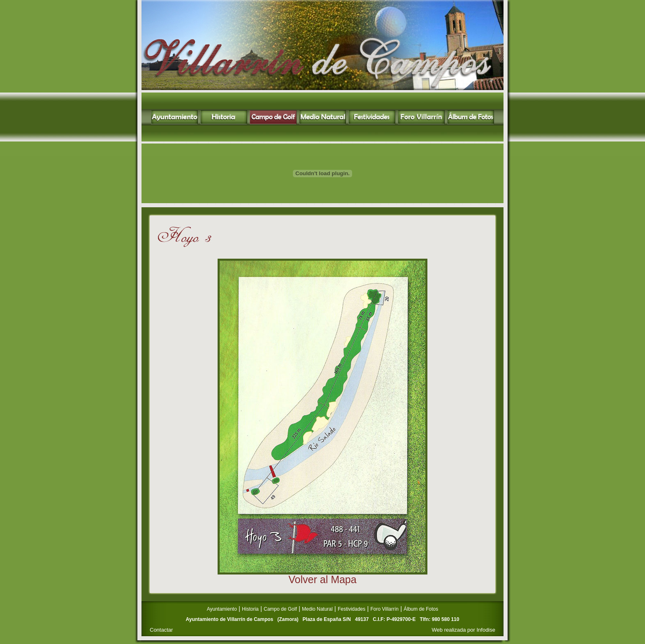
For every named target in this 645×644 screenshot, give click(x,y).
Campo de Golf (280, 609)
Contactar (161, 630)
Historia (250, 609)
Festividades (352, 609)
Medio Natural (317, 609)
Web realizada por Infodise (464, 630)
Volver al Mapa (322, 579)
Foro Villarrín (385, 609)
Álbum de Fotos (421, 609)
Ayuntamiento (222, 609)
